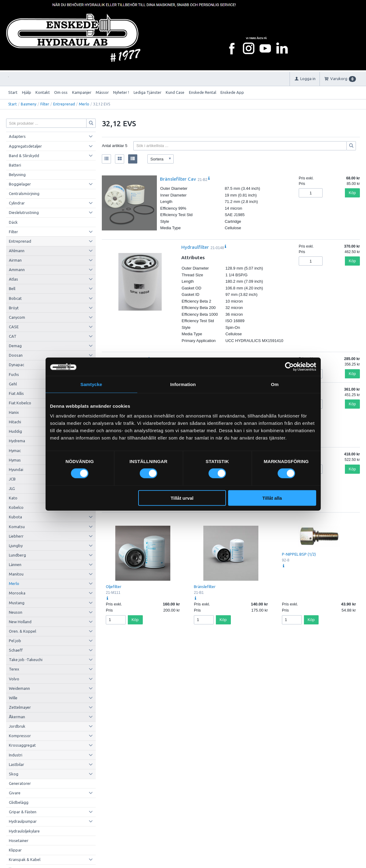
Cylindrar (17, 203)
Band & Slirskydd (24, 156)
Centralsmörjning (24, 193)
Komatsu (17, 527)
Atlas (13, 279)
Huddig (15, 431)
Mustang (17, 603)
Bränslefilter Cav (178, 179)
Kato (13, 498)
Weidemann (19, 688)
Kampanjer (82, 92)
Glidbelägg (19, 802)
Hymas (15, 460)
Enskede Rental (203, 92)
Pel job (15, 641)
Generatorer (20, 783)
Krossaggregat (22, 745)
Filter (45, 104)
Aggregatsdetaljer (25, 146)
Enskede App (232, 92)
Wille (13, 698)
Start (13, 92)
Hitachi (15, 422)
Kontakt (43, 92)
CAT (13, 336)
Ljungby (16, 546)
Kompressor (20, 736)
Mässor (102, 92)
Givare (15, 793)
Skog (14, 774)
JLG (12, 488)
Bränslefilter (205, 587)
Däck (13, 222)
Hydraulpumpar (23, 821)
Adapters (17, 136)
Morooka (17, 593)
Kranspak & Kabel (25, 859)
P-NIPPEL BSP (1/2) (299, 554)
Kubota (15, 517)
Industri (16, 755)
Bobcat (15, 298)
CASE (14, 327)
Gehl (13, 384)
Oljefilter (114, 587)
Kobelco (16, 507)
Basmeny (29, 104)
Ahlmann (17, 251)
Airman (15, 260)
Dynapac (17, 365)
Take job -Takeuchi (26, 660)
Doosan (16, 355)
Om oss (61, 92)
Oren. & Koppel (22, 631)
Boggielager (20, 184)
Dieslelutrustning (24, 212)
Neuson (16, 612)
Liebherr (16, 536)
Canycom (17, 317)
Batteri (15, 165)
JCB (12, 479)
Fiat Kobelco (20, 403)
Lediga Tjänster (148, 92)
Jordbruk (17, 726)
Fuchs (14, 374)
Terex (14, 669)
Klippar (15, 850)
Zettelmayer (20, 707)
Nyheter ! (121, 92)
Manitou (16, 574)
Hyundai (16, 469)
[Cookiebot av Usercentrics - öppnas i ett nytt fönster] (289, 367)
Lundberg (17, 555)
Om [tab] (275, 384)
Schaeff (16, 650)
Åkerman (17, 717)
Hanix (14, 412)
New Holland (20, 622)
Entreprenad (64, 104)
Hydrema (17, 441)
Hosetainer (19, 840)
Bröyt (14, 308)
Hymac (15, 451)
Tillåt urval (182, 498)
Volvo (14, 679)
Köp (352, 193)
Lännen (15, 565)
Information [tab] (183, 384)
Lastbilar (17, 764)
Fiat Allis (16, 393)
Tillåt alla (272, 498)
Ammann (17, 270)
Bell (12, 289)
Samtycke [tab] (91, 384)
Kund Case (175, 92)
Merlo (84, 104)
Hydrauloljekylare (24, 831)
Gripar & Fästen (23, 812)
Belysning (17, 175)
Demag (15, 346)
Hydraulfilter (195, 247)
